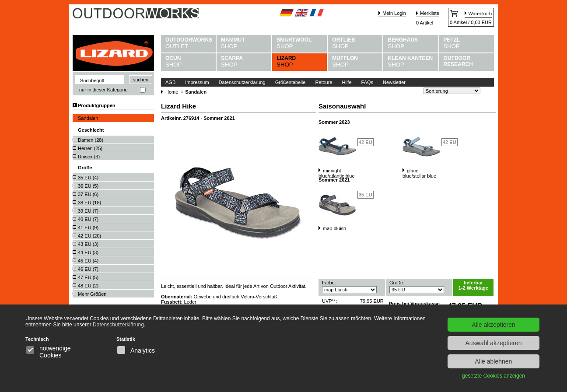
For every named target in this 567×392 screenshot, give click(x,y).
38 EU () (89, 203)
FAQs (367, 82)
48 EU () (88, 286)
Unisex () (89, 157)
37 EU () (88, 194)
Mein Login (394, 13)
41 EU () (88, 227)
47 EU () (88, 277)
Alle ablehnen (494, 361)
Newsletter (394, 82)
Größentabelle (290, 82)
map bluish (334, 228)
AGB (170, 82)
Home (172, 92)
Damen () (91, 140)
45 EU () (88, 261)
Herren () (90, 148)
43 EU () (88, 244)
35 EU (366, 195)
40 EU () (88, 219)
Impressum (197, 82)
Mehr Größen (92, 294)
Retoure (324, 82)
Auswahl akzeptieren (493, 343)
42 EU (366, 142)
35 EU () (88, 178)
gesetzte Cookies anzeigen (493, 376)
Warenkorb (480, 14)
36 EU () (88, 186)
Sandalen (88, 118)
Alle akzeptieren (493, 325)
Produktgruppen (97, 105)
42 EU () (89, 236)
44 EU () (88, 252)
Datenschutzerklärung (242, 82)
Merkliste (430, 13)
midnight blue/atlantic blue (337, 173)
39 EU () (88, 211)
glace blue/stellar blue (419, 173)
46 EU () (88, 269)
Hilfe (347, 82)
